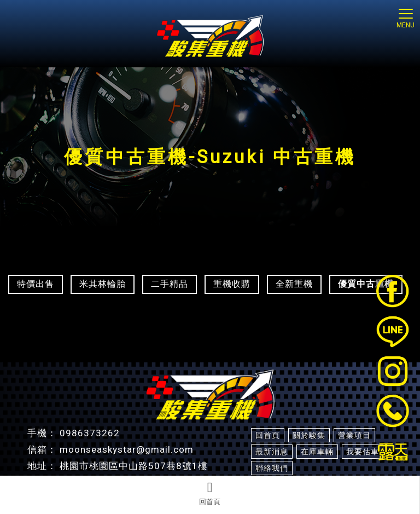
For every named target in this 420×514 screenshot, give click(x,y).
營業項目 (354, 435)
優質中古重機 (366, 284)
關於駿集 (309, 435)
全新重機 (294, 284)
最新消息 (272, 452)
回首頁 (210, 493)
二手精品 (170, 284)
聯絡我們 (272, 468)
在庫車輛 (317, 452)
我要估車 (363, 452)
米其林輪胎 (103, 284)
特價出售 (36, 284)
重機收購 (232, 284)
